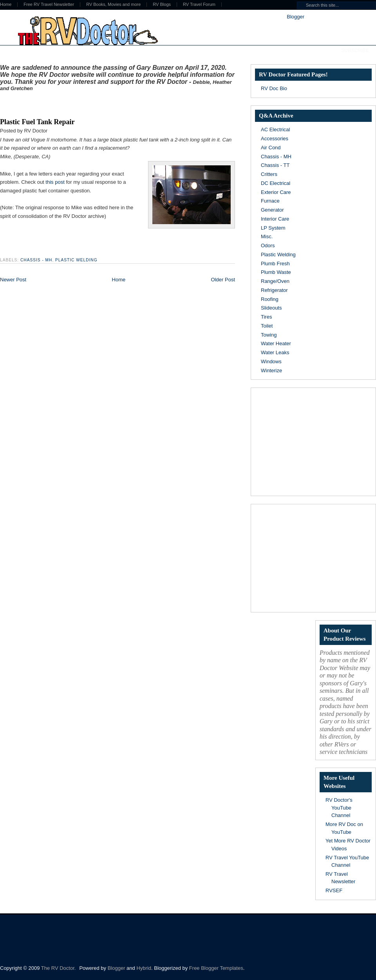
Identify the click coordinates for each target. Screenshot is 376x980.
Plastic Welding (76, 260)
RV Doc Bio (274, 88)
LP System (273, 228)
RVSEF (334, 890)
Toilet (267, 326)
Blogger (295, 17)
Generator (272, 210)
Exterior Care (276, 192)
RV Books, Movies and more (113, 5)
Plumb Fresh (275, 264)
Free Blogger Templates (216, 968)
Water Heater (276, 343)
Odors (268, 245)
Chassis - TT (275, 165)
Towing (269, 335)
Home (119, 280)
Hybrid (144, 968)
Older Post (223, 280)
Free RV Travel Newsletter (49, 5)
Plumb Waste (276, 272)
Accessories (275, 139)
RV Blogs (162, 5)
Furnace (270, 201)
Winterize (271, 370)
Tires (266, 317)
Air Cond (271, 148)
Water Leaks (275, 352)
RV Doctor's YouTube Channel (339, 808)
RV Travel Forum (199, 5)
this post (55, 182)
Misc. (267, 236)
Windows (271, 361)
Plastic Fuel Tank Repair (37, 122)
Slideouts (271, 308)
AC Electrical (275, 130)
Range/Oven (275, 281)
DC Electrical (276, 183)
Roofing (270, 299)
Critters (269, 174)
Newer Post (13, 280)
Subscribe (355, 51)
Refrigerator (274, 290)
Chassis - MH (36, 260)
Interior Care (275, 219)
